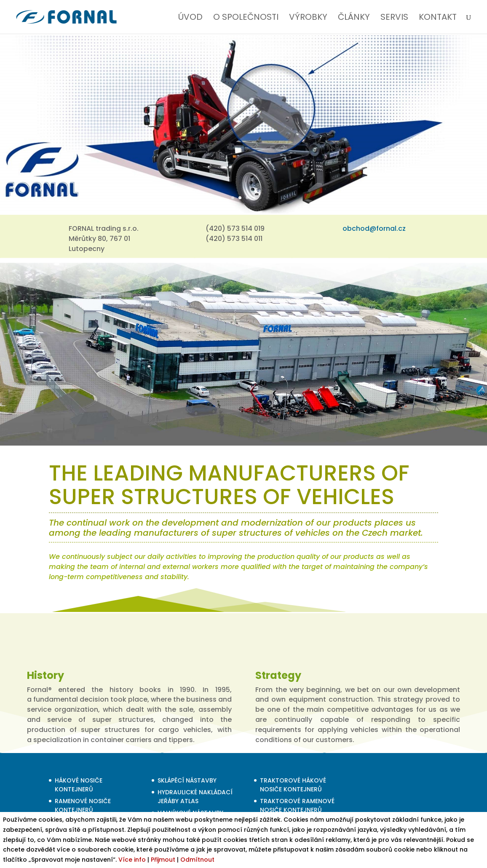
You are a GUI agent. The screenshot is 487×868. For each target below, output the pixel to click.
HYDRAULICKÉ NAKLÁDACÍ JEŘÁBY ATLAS (195, 797)
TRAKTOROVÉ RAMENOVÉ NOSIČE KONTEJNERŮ (297, 805)
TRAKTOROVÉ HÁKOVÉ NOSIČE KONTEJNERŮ (293, 785)
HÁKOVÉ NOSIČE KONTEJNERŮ (79, 785)
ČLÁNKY (354, 18)
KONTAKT (438, 18)
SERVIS (394, 18)
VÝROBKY (308, 18)
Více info (132, 860)
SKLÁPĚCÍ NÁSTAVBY (187, 780)
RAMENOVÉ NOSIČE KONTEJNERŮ (83, 805)
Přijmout (163, 860)
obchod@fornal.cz (374, 228)
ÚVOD (190, 18)
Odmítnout (197, 860)
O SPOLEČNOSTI (246, 18)
